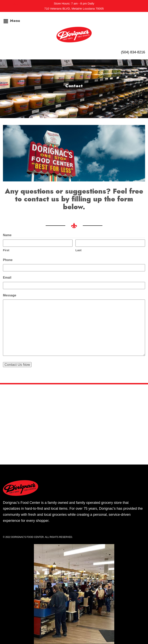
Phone (8, 260)
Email (7, 278)
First (6, 250)
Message (10, 295)
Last (79, 250)
